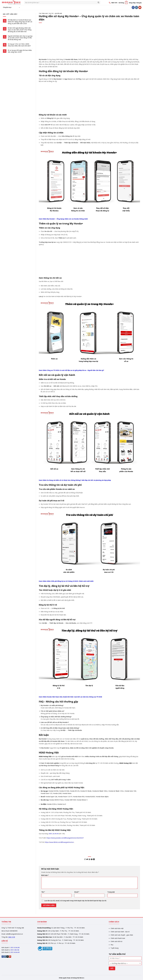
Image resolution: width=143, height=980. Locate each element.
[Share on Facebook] (85, 859)
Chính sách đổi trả (116, 941)
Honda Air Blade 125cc (116, 791)
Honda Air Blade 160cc (100, 791)
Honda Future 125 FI (65, 797)
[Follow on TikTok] (8, 957)
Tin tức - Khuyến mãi (55, 13)
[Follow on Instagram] (136, 7)
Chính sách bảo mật (117, 928)
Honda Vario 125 (46, 793)
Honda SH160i (64, 791)
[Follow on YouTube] (140, 7)
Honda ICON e (52, 804)
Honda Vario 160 (130, 791)
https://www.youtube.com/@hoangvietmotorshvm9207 (65, 838)
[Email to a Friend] (89, 859)
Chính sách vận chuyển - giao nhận (122, 935)
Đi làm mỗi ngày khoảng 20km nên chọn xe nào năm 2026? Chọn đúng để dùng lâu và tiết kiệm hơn (20, 30)
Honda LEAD (57, 793)
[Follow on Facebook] (133, 7)
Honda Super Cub (51, 797)
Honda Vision (67, 793)
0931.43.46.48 (15, 947)
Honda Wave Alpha (102, 797)
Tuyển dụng (115, 948)
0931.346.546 (15, 950)
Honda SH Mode (86, 791)
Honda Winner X (82, 800)
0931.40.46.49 (15, 952)
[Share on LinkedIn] (94, 859)
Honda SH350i (53, 791)
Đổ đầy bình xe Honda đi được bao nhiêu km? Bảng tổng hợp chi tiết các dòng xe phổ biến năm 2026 (20, 22)
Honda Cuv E (62, 804)
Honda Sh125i (75, 791)
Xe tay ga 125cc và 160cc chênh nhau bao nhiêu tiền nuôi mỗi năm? (19, 45)
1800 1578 (12, 937)
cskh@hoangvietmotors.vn (14, 934)
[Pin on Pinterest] (92, 859)
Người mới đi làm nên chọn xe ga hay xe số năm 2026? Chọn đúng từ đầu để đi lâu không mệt (20, 38)
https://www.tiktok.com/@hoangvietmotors (59, 842)
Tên (43, 892)
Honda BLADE (90, 797)
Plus (112, 945)
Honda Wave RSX (79, 797)
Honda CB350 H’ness (56, 800)
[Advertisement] (89, 44)
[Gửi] (99, 2)
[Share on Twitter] (87, 859)
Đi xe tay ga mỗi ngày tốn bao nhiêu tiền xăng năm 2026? (20, 51)
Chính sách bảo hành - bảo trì (120, 932)
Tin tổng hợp (43, 13)
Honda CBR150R (70, 800)
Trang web (111, 892)
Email (77, 892)
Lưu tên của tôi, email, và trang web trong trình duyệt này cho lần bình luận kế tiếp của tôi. (76, 901)
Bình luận (45, 875)
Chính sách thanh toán (118, 938)
